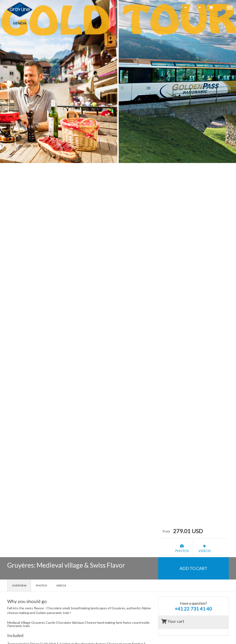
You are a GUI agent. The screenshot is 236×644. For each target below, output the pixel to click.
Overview (19, 585)
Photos (41, 585)
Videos (61, 585)
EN (181, 7)
